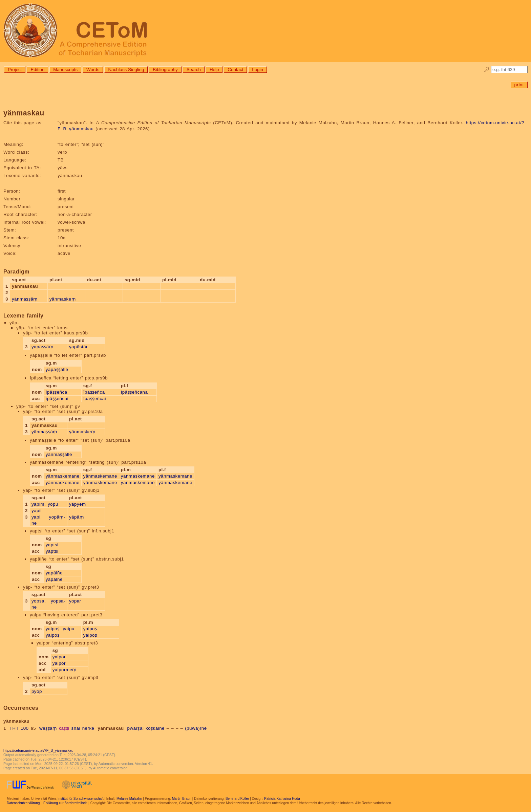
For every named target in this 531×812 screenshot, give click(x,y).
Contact (235, 70)
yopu (53, 504)
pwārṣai (136, 728)
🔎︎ (487, 70)
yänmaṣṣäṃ (25, 299)
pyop (37, 691)
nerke (88, 728)
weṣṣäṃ (48, 728)
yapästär (78, 347)
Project (15, 70)
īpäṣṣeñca (57, 392)
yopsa (38, 601)
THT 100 (19, 728)
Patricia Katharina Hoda (282, 799)
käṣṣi (64, 728)
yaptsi (52, 545)
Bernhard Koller (237, 799)
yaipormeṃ (65, 670)
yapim (38, 504)
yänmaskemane (63, 476)
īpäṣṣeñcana (134, 392)
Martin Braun (182, 799)
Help (214, 70)
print (519, 85)
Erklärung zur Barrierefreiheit (65, 803)
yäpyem (78, 504)
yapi (36, 517)
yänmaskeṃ (62, 299)
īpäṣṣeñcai (57, 399)
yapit (37, 511)
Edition (37, 70)
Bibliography (165, 70)
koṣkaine (155, 728)
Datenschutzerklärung (23, 803)
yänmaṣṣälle (59, 454)
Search (194, 70)
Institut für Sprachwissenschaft (81, 799)
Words (93, 70)
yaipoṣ (53, 629)
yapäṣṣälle (57, 369)
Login (258, 70)
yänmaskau (111, 728)
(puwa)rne (196, 728)
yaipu (68, 629)
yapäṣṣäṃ (42, 347)
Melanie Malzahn (129, 799)
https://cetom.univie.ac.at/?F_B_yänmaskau (38, 750)
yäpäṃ (76, 517)
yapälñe (54, 573)
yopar (75, 601)
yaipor (59, 657)
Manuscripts (65, 70)
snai (76, 728)
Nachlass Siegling (126, 70)
